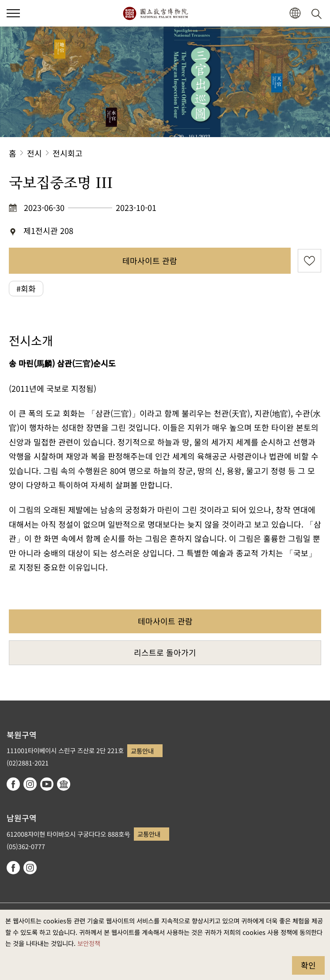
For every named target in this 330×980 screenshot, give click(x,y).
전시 (34, 153)
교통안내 (142, 751)
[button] (295, 13)
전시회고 (68, 153)
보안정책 (89, 943)
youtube (47, 784)
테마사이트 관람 (150, 260)
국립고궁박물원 (155, 13)
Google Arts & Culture (64, 784)
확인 (308, 965)
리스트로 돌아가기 (165, 652)
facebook (13, 784)
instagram (30, 784)
